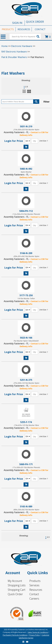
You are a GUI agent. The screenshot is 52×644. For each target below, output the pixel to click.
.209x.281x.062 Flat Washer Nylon (26, 256)
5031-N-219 (26, 126)
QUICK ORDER (35, 22)
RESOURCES (24, 29)
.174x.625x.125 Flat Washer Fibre (26, 425)
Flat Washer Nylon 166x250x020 (26, 341)
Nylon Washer (26, 172)
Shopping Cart (17, 590)
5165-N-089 (26, 506)
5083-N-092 (26, 169)
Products (35, 581)
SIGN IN (17, 23)
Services (34, 585)
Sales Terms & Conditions (38, 632)
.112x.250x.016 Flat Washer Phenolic (26, 214)
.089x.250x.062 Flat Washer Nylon (26, 510)
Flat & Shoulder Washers (14, 57)
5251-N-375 (26, 380)
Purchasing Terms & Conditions (15, 635)
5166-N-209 (26, 253)
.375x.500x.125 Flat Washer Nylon (26, 383)
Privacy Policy (35, 635)
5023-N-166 (26, 338)
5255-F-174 (26, 422)
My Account (15, 581)
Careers (34, 599)
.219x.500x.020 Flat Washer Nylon (26, 130)
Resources (36, 590)
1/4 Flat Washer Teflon (26, 298)
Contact (34, 594)
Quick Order (15, 594)
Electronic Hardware (22, 46)
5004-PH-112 (26, 211)
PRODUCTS (8, 29)
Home (5, 46)
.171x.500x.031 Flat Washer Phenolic (26, 467)
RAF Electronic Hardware (14, 52)
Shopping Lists (17, 585)
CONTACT (40, 29)
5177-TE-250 (26, 295)
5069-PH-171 (26, 464)
